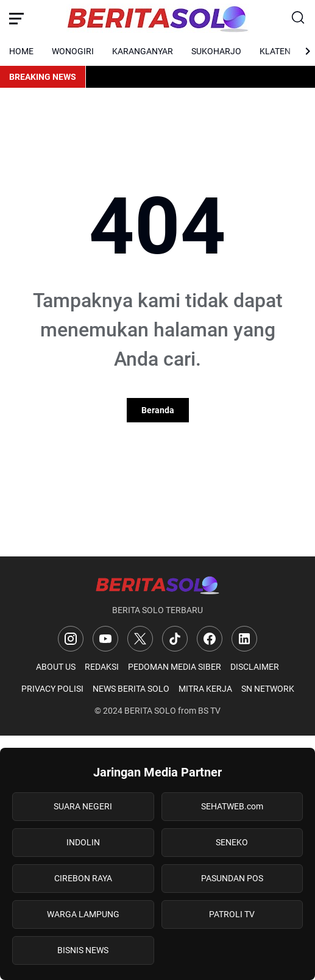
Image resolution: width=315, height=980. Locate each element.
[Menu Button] (16, 18)
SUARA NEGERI (83, 806)
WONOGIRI (73, 51)
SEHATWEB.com (232, 806)
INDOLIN (83, 842)
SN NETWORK (268, 689)
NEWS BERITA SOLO (131, 689)
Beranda (158, 410)
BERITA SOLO (150, 711)
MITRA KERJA (205, 689)
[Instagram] (71, 639)
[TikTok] (175, 639)
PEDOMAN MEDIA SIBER (175, 667)
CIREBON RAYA (83, 878)
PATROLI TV (232, 914)
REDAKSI (102, 667)
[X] (140, 639)
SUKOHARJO (216, 51)
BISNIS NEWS (83, 950)
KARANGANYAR (143, 51)
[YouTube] (105, 639)
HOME (21, 51)
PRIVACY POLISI (52, 689)
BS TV (209, 711)
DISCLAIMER (255, 667)
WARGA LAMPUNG (83, 914)
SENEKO (232, 842)
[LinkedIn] (244, 639)
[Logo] (157, 585)
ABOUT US (56, 667)
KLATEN (275, 51)
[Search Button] (299, 18)
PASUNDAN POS (232, 878)
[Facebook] (210, 639)
